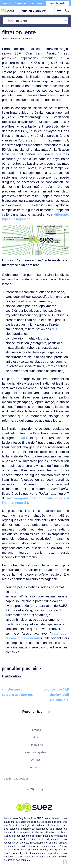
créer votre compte (57, 3)
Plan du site (35, 745)
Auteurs (35, 767)
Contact (35, 759)
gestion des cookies (16, 778)
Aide (35, 737)
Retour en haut (33, 711)
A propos (35, 730)
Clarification (11, 676)
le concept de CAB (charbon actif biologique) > (56, 694)
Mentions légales (35, 752)
